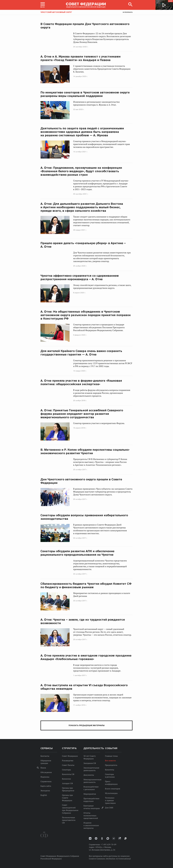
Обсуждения (46, 772)
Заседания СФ (90, 763)
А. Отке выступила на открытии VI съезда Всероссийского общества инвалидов (84, 687)
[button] (43, 5)
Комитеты (110, 770)
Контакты (45, 756)
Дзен (96, 838)
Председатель (111, 765)
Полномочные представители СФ (69, 820)
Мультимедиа (111, 793)
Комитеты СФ (68, 774)
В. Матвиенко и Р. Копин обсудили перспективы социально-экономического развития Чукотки (85, 451)
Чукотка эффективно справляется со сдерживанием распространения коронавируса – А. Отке (80, 277)
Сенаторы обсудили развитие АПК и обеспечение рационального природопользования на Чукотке (77, 553)
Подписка (45, 777)
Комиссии (66, 779)
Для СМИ (109, 808)
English (44, 795)
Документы (89, 775)
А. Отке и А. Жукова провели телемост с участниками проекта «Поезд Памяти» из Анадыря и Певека (80, 58)
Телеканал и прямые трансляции (110, 800)
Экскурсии (45, 791)
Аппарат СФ (67, 783)
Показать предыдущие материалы (87, 725)
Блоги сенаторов (113, 789)
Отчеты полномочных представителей (91, 816)
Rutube (120, 838)
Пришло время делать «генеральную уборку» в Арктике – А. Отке (83, 245)
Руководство (68, 761)
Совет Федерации (70, 756)
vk (90, 838)
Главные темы (111, 756)
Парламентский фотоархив (125, 838)
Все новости (110, 761)
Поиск (43, 768)
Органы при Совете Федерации (67, 798)
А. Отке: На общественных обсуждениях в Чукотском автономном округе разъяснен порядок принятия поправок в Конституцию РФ (86, 315)
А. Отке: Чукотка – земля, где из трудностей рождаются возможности (83, 621)
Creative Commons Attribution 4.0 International (110, 859)
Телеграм (114, 838)
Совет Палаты (68, 765)
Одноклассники (102, 838)
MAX (108, 838)
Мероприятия (90, 794)
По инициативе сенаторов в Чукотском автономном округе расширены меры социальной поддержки (85, 94)
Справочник (46, 781)
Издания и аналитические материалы (91, 825)
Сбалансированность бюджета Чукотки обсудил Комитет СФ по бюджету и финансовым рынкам (86, 585)
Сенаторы (66, 770)
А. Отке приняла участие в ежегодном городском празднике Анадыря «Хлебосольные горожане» (86, 657)
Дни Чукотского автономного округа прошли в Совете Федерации (81, 481)
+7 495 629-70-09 (108, 844)
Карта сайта (46, 786)
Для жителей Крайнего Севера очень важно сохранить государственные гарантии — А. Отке (81, 353)
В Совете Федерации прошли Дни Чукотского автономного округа (85, 26)
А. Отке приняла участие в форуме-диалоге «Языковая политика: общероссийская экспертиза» (81, 382)
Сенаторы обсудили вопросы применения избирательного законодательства (84, 517)
